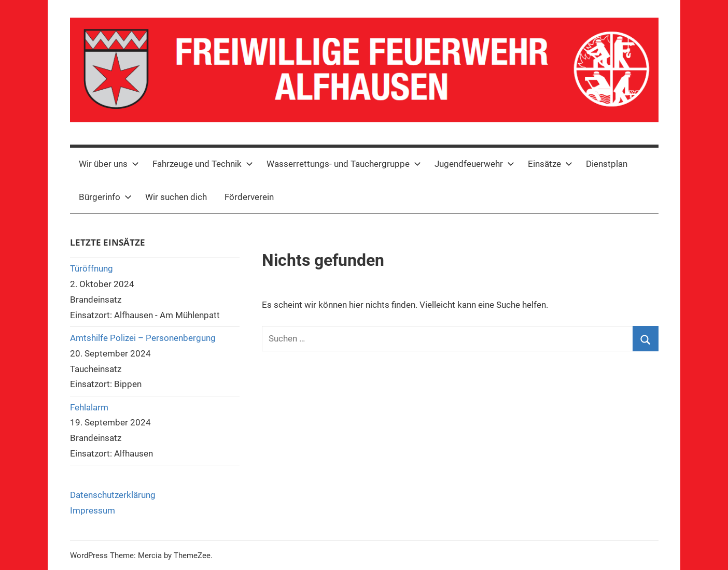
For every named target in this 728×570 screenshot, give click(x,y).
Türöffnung (92, 268)
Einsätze (550, 164)
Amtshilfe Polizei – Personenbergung (143, 338)
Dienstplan (607, 164)
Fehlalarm (89, 407)
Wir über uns (109, 164)
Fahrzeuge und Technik (203, 164)
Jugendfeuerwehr (474, 164)
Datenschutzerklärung (113, 495)
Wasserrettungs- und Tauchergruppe (344, 164)
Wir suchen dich (176, 197)
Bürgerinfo (105, 197)
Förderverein (249, 197)
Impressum (93, 510)
